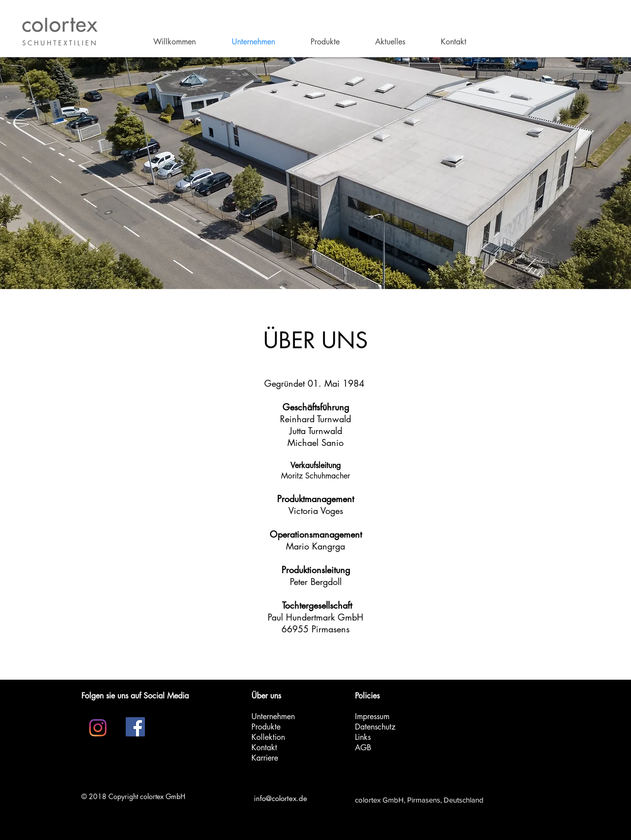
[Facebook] (135, 727)
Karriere (265, 758)
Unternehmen (273, 716)
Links (363, 737)
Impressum (372, 716)
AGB (363, 748)
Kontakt (264, 748)
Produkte (266, 727)
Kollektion (268, 737)
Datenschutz (375, 727)
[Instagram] (98, 728)
